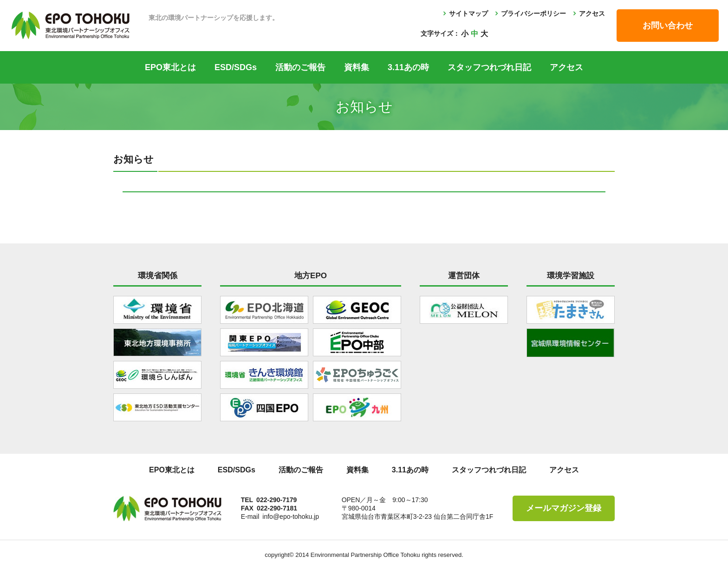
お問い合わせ (668, 26)
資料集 (357, 67)
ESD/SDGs (236, 67)
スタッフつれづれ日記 (489, 67)
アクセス (592, 13)
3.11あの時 (408, 67)
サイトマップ (468, 13)
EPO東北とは (170, 67)
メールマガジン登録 (564, 508)
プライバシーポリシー (533, 13)
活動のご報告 (300, 67)
